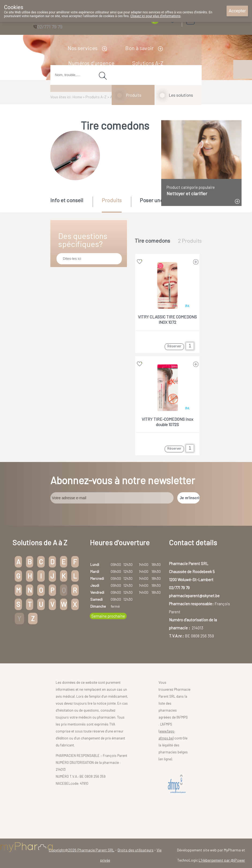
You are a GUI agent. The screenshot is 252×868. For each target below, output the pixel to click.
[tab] (71, 204)
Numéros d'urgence (91, 63)
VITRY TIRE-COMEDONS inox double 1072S (168, 422)
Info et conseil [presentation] (67, 200)
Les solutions (181, 95)
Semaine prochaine (108, 616)
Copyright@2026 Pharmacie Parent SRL (82, 850)
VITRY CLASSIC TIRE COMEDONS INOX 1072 (167, 319)
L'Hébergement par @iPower (222, 860)
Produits (134, 95)
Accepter (237, 11)
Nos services (83, 48)
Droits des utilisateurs (136, 850)
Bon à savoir (139, 48)
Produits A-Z (96, 97)
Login (204, 19)
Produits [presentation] (112, 200)
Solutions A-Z (148, 63)
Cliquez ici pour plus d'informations (155, 16)
